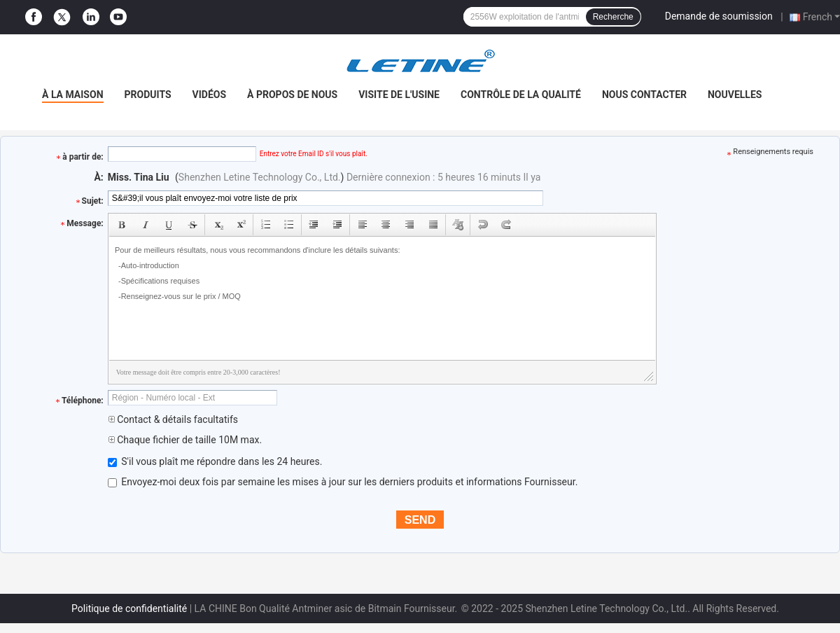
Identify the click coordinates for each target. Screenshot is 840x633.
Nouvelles (735, 95)
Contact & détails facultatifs (173, 419)
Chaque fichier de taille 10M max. (185, 440)
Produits (148, 95)
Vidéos (210, 95)
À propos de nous (292, 95)
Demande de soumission (719, 16)
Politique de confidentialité (129, 608)
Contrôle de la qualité (521, 95)
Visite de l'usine (399, 95)
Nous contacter (644, 95)
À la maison (73, 95)
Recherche (613, 17)
